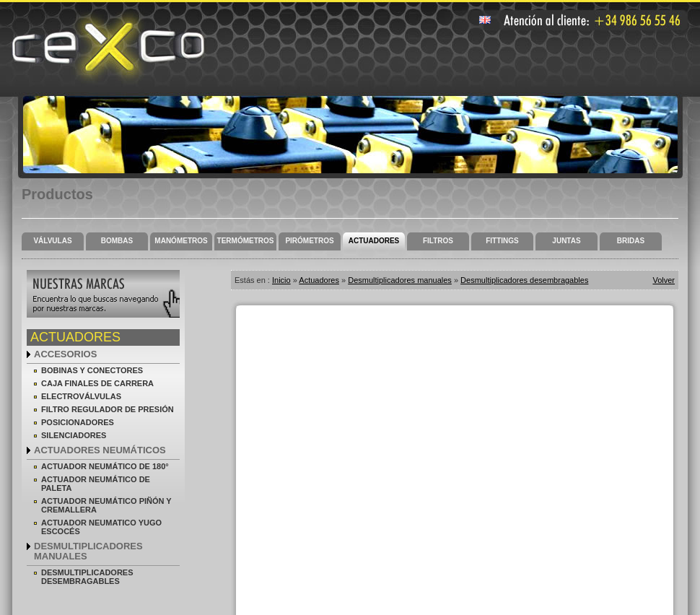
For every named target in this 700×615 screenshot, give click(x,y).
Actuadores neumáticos (100, 450)
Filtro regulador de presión (108, 409)
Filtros (438, 241)
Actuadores (374, 241)
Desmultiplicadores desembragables (87, 577)
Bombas (117, 241)
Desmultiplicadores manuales (88, 551)
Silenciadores (74, 435)
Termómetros (246, 241)
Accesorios (65, 354)
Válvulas (52, 241)
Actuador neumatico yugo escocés (101, 527)
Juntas (566, 241)
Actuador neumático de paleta (96, 484)
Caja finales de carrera (97, 383)
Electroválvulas (81, 396)
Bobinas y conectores (92, 370)
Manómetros (181, 241)
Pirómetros (309, 241)
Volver (664, 280)
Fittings (502, 241)
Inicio (281, 280)
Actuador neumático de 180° (105, 466)
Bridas (631, 241)
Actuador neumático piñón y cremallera (106, 505)
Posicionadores (78, 422)
